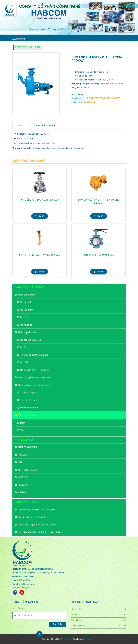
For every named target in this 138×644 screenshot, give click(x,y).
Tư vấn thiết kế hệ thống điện (33, 517)
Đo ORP (24, 362)
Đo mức (24, 317)
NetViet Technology (95, 639)
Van (22, 430)
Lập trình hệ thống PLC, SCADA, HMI (37, 510)
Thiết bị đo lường (27, 295)
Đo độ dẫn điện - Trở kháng (34, 370)
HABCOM (23, 455)
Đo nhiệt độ (26, 325)
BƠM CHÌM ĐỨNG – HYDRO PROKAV (40, 255)
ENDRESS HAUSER (27, 447)
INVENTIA (23, 477)
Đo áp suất (26, 302)
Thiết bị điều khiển (30, 400)
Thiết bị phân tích (27, 332)
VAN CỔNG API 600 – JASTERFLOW (39, 200)
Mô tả (20, 125)
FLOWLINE (23, 485)
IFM (20, 462)
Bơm (23, 423)
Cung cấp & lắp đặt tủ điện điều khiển (37, 525)
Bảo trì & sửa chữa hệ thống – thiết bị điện (40, 532)
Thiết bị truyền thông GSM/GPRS (35, 378)
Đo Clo (24, 347)
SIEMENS (23, 492)
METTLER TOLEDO (27, 470)
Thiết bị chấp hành (28, 47)
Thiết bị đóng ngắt (30, 393)
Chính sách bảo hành (45, 125)
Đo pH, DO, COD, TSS (31, 340)
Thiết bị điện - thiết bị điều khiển (34, 385)
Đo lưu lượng (27, 310)
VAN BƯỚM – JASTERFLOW (99, 255)
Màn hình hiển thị (29, 408)
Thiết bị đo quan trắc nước (34, 355)
